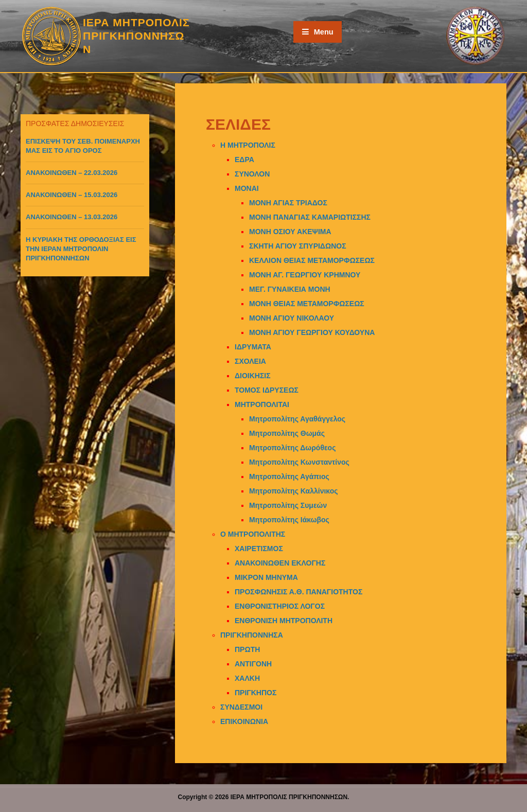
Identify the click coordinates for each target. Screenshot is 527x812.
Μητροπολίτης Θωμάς (287, 433)
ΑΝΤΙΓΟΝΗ (253, 664)
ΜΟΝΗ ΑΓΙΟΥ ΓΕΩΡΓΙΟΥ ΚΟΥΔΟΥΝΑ (312, 332)
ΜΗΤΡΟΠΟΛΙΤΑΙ (262, 404)
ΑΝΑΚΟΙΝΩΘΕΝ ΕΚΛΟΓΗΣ (280, 563)
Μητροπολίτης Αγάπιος (289, 476)
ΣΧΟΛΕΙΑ (250, 361)
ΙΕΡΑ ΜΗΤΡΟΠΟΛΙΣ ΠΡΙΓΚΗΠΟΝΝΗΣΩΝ (136, 36)
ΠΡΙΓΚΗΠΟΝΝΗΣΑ (252, 635)
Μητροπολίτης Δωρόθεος (292, 448)
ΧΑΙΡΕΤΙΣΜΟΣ (259, 549)
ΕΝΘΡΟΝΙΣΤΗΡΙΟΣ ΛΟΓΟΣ (280, 606)
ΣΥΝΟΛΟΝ (252, 174)
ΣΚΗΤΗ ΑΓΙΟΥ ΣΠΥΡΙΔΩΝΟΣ (298, 246)
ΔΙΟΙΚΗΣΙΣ (253, 376)
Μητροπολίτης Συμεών (288, 505)
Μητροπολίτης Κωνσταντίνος (299, 462)
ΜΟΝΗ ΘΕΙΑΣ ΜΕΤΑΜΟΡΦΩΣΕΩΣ (307, 304)
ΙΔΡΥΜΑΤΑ (253, 347)
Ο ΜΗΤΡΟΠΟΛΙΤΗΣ (253, 534)
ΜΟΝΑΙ (247, 188)
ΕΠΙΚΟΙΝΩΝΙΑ (244, 721)
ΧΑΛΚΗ (247, 678)
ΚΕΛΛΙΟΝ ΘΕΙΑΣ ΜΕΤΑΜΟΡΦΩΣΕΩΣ (312, 260)
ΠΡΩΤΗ (247, 649)
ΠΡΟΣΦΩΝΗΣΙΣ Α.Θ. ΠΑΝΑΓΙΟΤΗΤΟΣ (298, 592)
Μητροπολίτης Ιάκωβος (289, 520)
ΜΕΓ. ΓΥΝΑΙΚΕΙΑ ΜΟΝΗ (290, 289)
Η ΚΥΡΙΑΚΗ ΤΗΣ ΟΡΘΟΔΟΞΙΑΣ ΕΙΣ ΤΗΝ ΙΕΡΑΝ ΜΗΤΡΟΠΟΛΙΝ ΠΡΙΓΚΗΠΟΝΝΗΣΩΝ (81, 249)
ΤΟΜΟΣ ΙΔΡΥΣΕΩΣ (267, 390)
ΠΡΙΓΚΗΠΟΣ (256, 693)
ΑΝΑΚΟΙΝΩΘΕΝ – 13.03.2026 (72, 217)
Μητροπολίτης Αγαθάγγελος (297, 419)
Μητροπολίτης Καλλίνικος (294, 491)
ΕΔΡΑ (244, 160)
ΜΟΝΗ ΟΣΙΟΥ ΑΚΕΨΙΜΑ (290, 232)
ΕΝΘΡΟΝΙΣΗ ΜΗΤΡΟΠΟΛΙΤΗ (284, 621)
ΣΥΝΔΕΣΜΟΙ (241, 707)
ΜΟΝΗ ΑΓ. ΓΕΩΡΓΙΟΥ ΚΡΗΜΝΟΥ (305, 275)
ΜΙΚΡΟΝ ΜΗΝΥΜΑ (266, 577)
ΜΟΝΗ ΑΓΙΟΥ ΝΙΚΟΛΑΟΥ (292, 318)
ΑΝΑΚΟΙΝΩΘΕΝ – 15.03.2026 (72, 195)
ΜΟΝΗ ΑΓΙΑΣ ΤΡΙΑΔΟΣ (288, 203)
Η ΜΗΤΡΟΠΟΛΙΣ (248, 145)
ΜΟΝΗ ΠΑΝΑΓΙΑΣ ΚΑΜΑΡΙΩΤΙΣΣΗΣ (310, 217)
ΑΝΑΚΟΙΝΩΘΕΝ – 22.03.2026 (72, 173)
